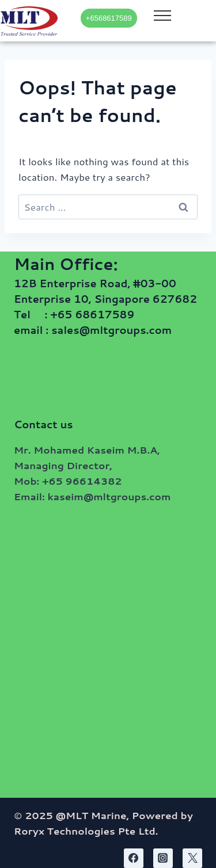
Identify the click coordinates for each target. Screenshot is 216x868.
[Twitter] (192, 858)
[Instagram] (163, 858)
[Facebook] (134, 858)
